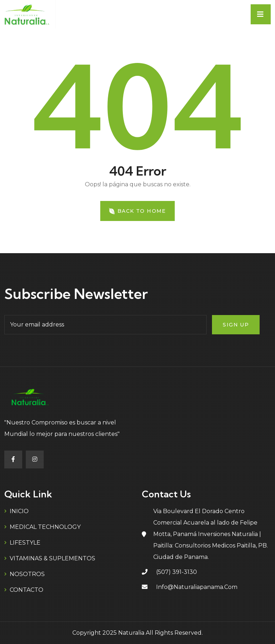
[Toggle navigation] (261, 14)
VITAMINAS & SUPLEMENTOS (52, 558)
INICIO (19, 511)
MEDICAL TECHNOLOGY (45, 527)
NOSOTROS (27, 574)
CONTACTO (26, 590)
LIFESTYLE (25, 543)
